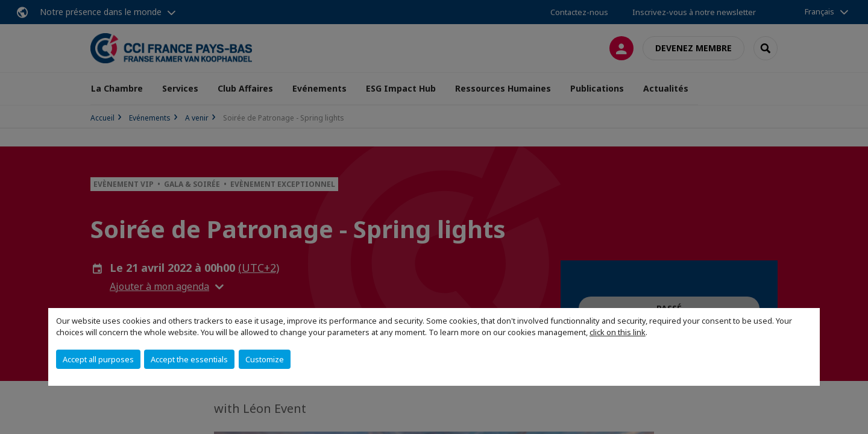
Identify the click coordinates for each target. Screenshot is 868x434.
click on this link (618, 332)
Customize (265, 359)
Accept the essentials (189, 359)
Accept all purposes (98, 359)
